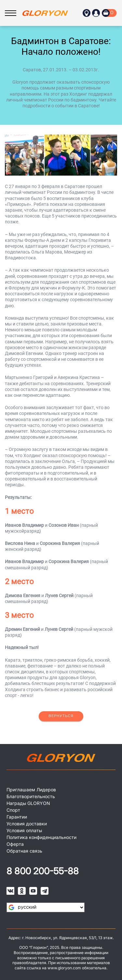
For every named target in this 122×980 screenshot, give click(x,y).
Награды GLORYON (28, 803)
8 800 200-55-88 (43, 871)
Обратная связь (24, 851)
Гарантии (17, 817)
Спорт (13, 810)
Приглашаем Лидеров (31, 790)
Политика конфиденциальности (41, 837)
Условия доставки (27, 824)
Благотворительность (31, 796)
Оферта (15, 844)
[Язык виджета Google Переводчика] (46, 907)
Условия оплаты (24, 830)
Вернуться (61, 716)
